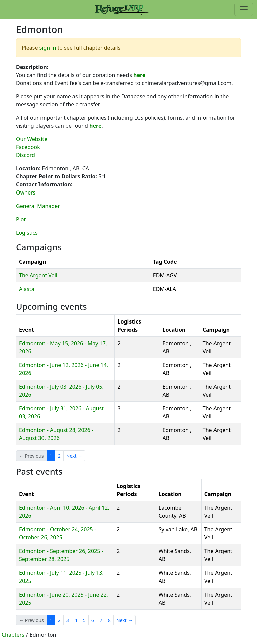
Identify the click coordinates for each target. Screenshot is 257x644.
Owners (26, 192)
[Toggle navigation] (244, 9)
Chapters (13, 635)
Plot (21, 219)
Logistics (27, 233)
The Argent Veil (38, 275)
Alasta (27, 289)
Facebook (28, 147)
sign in (48, 48)
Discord (26, 155)
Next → (74, 456)
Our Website (32, 139)
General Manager (38, 206)
